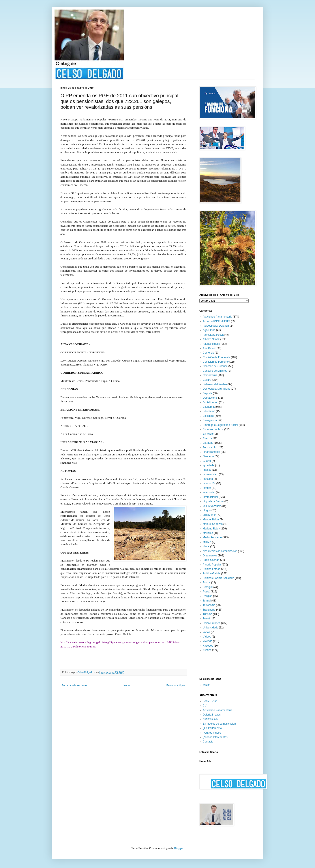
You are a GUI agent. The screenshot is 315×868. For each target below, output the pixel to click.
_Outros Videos (212, 733)
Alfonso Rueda (211, 344)
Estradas (208, 443)
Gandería (208, 456)
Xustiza (207, 650)
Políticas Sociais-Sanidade (218, 578)
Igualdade (209, 465)
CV (205, 706)
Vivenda (207, 641)
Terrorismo (209, 605)
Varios (206, 632)
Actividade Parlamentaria (217, 317)
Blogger (179, 848)
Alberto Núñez (211, 339)
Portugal (208, 587)
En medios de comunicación (219, 724)
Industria (208, 479)
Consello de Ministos (215, 371)
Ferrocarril (209, 447)
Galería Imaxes (212, 715)
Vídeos (207, 637)
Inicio (127, 685)
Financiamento (211, 452)
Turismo (207, 614)
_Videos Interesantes (215, 737)
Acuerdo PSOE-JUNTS (216, 321)
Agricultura (209, 330)
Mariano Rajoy (211, 529)
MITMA (207, 542)
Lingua (207, 510)
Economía (209, 407)
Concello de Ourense (215, 366)
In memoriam (210, 474)
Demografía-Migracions (217, 389)
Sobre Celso (210, 701)
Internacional (210, 497)
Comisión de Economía (216, 357)
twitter (206, 685)
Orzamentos (210, 556)
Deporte (207, 393)
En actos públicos (213, 429)
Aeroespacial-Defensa (216, 326)
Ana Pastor (209, 348)
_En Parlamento (212, 728)
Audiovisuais (210, 719)
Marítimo (208, 533)
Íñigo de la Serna (213, 501)
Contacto (208, 742)
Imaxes (207, 470)
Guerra (207, 461)
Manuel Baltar (211, 520)
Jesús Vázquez (212, 506)
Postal (206, 592)
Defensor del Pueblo (215, 384)
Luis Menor (209, 515)
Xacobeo (208, 646)
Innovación (209, 483)
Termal (207, 601)
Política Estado (212, 569)
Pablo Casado (211, 560)
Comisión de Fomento (216, 362)
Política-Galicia (212, 573)
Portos (207, 582)
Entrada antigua (176, 685)
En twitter (208, 434)
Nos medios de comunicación (220, 551)
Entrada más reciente (74, 685)
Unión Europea (212, 623)
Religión (207, 596)
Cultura (207, 380)
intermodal (209, 492)
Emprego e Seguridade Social (220, 425)
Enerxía (207, 438)
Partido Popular (212, 565)
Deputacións (210, 398)
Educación (209, 411)
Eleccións (208, 416)
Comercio (208, 353)
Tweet (206, 619)
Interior (207, 488)
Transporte (209, 610)
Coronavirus (210, 375)
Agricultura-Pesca (213, 335)
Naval (206, 546)
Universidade (210, 628)
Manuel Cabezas (213, 524)
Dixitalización (210, 402)
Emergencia (210, 420)
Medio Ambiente (212, 537)
